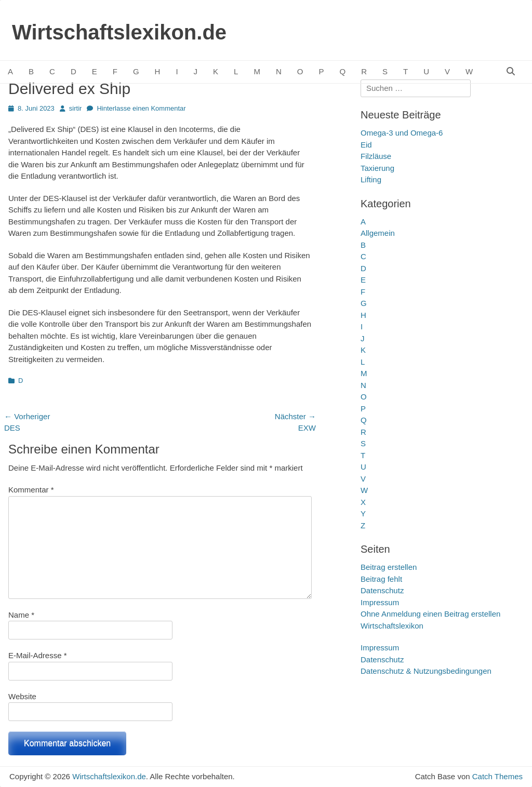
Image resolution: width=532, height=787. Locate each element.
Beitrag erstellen (389, 567)
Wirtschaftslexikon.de (119, 32)
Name (21, 615)
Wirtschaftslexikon (392, 626)
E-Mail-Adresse (38, 655)
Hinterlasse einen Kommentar (141, 108)
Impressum (380, 602)
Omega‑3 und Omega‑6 (402, 133)
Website (22, 696)
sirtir (76, 108)
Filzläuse (376, 156)
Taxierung (377, 168)
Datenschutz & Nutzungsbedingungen (426, 671)
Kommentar (31, 490)
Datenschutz (382, 590)
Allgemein (378, 233)
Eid (366, 145)
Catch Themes (497, 776)
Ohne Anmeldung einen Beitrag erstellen (430, 614)
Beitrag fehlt (381, 579)
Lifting (371, 179)
